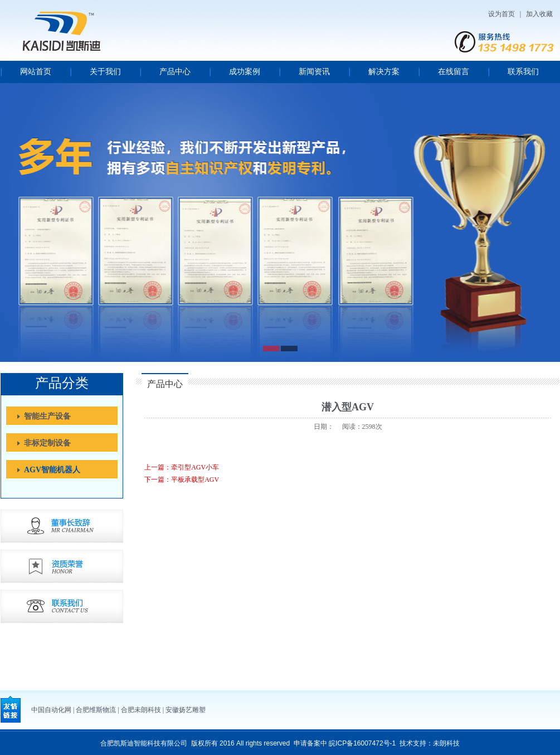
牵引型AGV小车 (195, 467)
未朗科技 (446, 743)
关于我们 (105, 72)
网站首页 (36, 72)
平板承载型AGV (195, 480)
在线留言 (454, 72)
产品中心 (175, 72)
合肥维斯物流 (96, 710)
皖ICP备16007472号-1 (362, 743)
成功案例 (245, 72)
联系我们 (523, 72)
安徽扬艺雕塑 (186, 710)
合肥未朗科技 (141, 710)
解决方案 (384, 72)
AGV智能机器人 (52, 470)
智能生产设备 (47, 416)
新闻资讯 (314, 72)
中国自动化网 (51, 710)
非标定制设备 (47, 443)
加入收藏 (539, 14)
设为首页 (501, 14)
